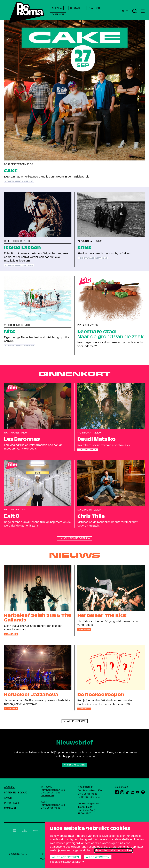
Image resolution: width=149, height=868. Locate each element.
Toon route (47, 796)
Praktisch (11, 803)
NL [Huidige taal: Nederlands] (125, 11)
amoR (8, 798)
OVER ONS (58, 15)
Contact (10, 808)
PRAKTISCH (95, 8)
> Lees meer (11, 634)
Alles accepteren (66, 857)
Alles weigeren (98, 857)
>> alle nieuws (75, 721)
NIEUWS (75, 8)
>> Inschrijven (74, 765)
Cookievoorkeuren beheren (66, 862)
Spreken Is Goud (16, 793)
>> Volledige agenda (75, 539)
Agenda (9, 788)
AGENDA (57, 8)
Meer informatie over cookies (113, 850)
